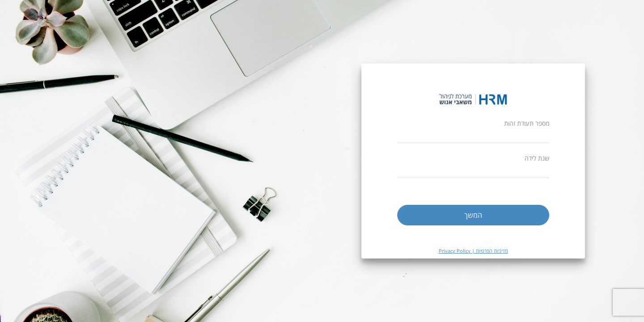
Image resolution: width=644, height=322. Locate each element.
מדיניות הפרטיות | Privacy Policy (478, 251)
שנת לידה (542, 158)
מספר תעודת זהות (532, 123)
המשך (479, 215)
